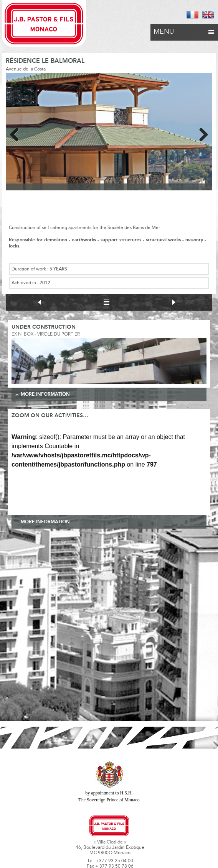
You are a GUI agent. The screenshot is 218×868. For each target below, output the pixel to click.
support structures (121, 240)
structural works (163, 240)
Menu (184, 30)
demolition (56, 240)
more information (45, 394)
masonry (194, 240)
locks (14, 246)
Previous (17, 133)
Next (201, 133)
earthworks (84, 240)
